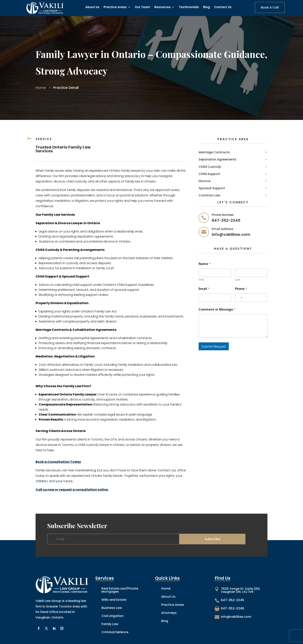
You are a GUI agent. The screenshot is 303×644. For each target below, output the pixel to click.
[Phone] (251, 298)
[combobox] (239, 298)
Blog (206, 7)
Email (204, 289)
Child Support (209, 174)
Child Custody (210, 167)
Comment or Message (217, 309)
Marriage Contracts (214, 152)
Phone (241, 289)
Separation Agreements (217, 159)
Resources (163, 7)
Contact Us (223, 7)
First (201, 280)
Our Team (142, 7)
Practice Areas (115, 7)
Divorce (205, 181)
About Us (92, 7)
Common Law (209, 195)
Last (238, 280)
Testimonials (189, 7)
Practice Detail (65, 88)
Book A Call (270, 7)
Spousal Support (212, 188)
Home (41, 88)
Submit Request (214, 346)
